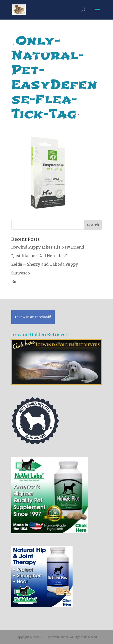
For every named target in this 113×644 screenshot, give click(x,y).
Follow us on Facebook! (33, 317)
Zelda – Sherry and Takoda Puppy (45, 264)
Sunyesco (21, 273)
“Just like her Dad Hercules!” (39, 256)
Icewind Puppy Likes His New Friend (48, 247)
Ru (14, 282)
